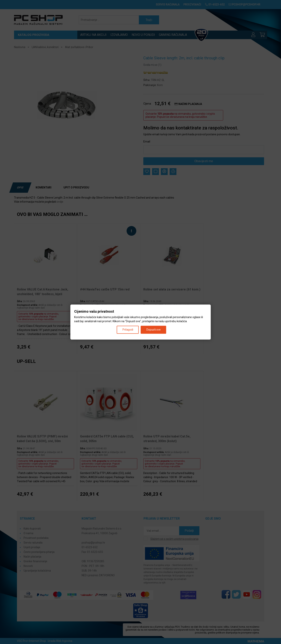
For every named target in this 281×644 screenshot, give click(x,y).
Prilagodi (128, 330)
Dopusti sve (154, 330)
